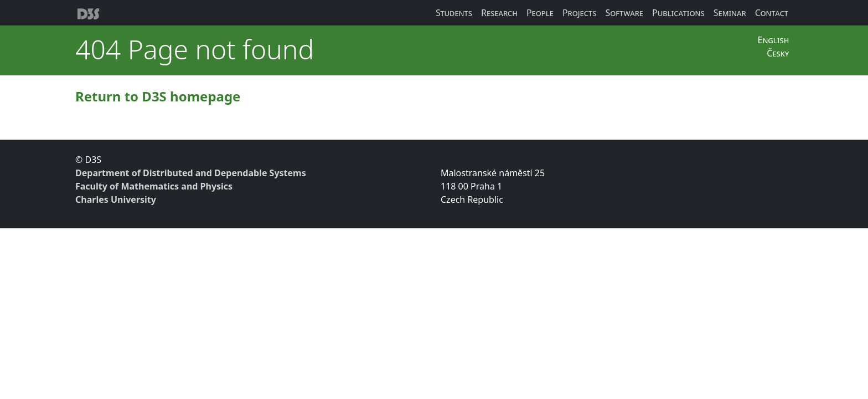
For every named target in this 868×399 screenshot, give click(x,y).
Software (624, 13)
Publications (678, 13)
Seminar (730, 13)
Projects (580, 13)
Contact (772, 13)
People (540, 13)
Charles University (116, 199)
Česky (778, 53)
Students (454, 13)
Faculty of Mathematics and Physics (154, 186)
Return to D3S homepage (158, 96)
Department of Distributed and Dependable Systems (191, 173)
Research (499, 13)
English (773, 40)
